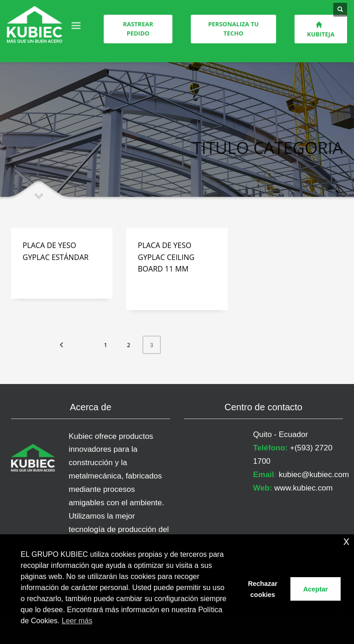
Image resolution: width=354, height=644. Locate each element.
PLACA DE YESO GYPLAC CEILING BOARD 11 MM (166, 257)
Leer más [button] (77, 621)
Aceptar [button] (316, 589)
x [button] (346, 541)
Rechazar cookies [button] (263, 589)
